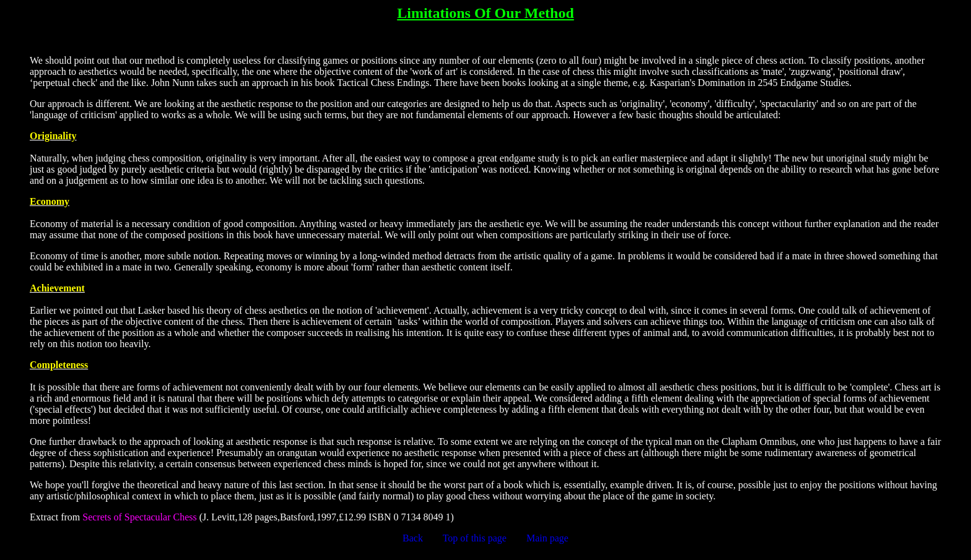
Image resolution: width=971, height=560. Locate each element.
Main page (547, 538)
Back (413, 538)
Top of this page (475, 538)
